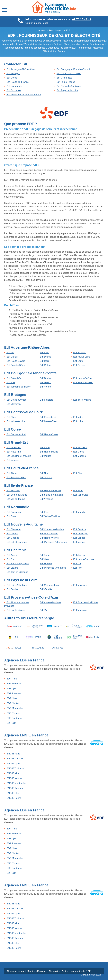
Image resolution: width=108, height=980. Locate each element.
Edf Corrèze (80, 529)
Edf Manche (80, 512)
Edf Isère (45, 361)
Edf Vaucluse (80, 610)
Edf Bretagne (13, 74)
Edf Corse (12, 78)
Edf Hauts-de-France (18, 82)
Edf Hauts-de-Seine (50, 491)
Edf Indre (78, 417)
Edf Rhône (45, 365)
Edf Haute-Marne (49, 452)
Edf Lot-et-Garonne (17, 542)
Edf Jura (11, 383)
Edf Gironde (13, 538)
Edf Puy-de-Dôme (16, 365)
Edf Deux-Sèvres (49, 534)
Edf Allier (45, 353)
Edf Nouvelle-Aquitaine (69, 86)
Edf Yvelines (46, 499)
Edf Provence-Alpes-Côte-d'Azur (24, 95)
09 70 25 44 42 (82, 19)
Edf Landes (79, 538)
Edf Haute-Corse (49, 434)
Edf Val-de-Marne (16, 499)
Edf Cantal (12, 357)
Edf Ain (10, 353)
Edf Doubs (45, 378)
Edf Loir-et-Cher (48, 421)
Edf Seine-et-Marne (17, 495)
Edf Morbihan (14, 404)
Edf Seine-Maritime (50, 516)
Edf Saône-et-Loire (83, 383)
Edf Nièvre (45, 383)
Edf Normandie (14, 86)
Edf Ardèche (80, 353)
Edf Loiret (78, 421)
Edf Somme (46, 477)
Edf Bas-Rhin (80, 448)
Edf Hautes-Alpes (16, 610)
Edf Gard (11, 559)
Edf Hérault (46, 564)
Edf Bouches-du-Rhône (86, 602)
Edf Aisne (12, 473)
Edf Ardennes (14, 448)
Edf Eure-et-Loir (48, 417)
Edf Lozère (12, 568)
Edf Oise (78, 473)
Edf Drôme (45, 357)
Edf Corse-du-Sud (16, 434)
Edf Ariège (12, 555)
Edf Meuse (45, 456)
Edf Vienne (79, 542)
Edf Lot (77, 564)
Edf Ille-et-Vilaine (82, 400)
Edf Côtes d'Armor (16, 400)
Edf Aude (45, 555)
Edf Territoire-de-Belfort (19, 387)
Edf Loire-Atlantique (17, 585)
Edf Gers (45, 559)
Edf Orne (11, 516)
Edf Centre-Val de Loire (69, 74)
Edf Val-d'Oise (81, 495)
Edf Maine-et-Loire (50, 585)
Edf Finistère (46, 400)
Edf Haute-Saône (82, 378)
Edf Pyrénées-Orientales (53, 568)
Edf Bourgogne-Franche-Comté (73, 69)
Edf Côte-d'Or (14, 378)
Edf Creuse (12, 534)
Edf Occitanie (14, 90)
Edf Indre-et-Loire (16, 421)
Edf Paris (78, 491)
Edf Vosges (13, 460)
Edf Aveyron (80, 555)
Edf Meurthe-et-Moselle (19, 456)
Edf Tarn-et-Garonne (17, 572)
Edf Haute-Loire (82, 357)
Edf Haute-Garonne (84, 559)
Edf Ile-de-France (66, 82)
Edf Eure (44, 512)
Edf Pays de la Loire (67, 90)
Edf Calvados (14, 512)
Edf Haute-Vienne (49, 538)
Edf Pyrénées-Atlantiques (53, 542)
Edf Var (44, 610)
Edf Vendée (46, 589)
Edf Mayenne (80, 585)
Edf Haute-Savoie (16, 361)
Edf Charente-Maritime (52, 529)
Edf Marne (79, 452)
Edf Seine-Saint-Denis (52, 495)
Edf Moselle (80, 456)
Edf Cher (11, 417)
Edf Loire (78, 361)
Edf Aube (45, 448)
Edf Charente (13, 529)
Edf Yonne (45, 387)
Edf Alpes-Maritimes (50, 602)
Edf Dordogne (81, 534)
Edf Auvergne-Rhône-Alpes (21, 69)
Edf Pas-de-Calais (16, 477)
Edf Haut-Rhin (14, 452)
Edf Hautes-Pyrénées (18, 564)
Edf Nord (45, 473)
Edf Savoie (79, 365)
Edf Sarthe (12, 589)
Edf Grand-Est (64, 78)
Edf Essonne (13, 491)
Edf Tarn (78, 568)
